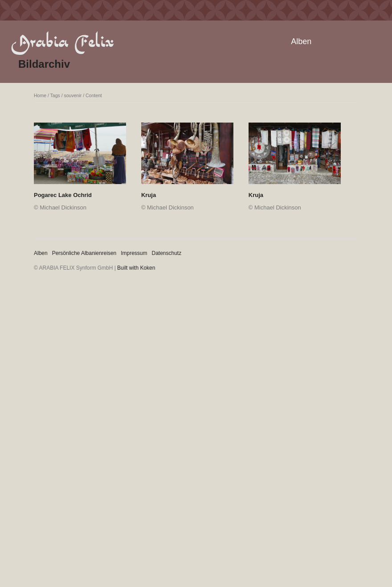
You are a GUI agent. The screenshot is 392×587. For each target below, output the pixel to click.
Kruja (149, 195)
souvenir (73, 95)
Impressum (134, 253)
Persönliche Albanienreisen (84, 253)
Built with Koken (136, 268)
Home (40, 95)
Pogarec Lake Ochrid (63, 195)
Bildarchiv (44, 64)
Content (94, 95)
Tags (55, 95)
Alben (301, 41)
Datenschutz (167, 253)
